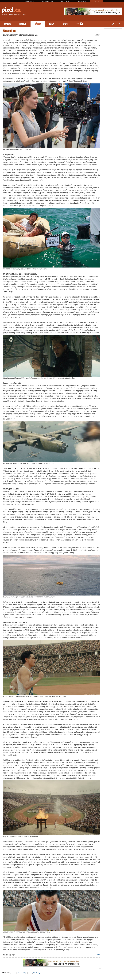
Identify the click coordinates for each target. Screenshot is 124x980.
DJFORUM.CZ (65, 1)
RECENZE (23, 24)
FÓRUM (52, 24)
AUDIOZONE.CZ (30, 1)
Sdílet (98, 955)
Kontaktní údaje (22, 973)
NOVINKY (8, 24)
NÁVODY (38, 24)
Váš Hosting (37, 973)
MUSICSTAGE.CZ (48, 1)
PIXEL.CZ (97, 1)
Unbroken (9, 31)
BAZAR (65, 24)
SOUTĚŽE (80, 24)
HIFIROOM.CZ (81, 1)
